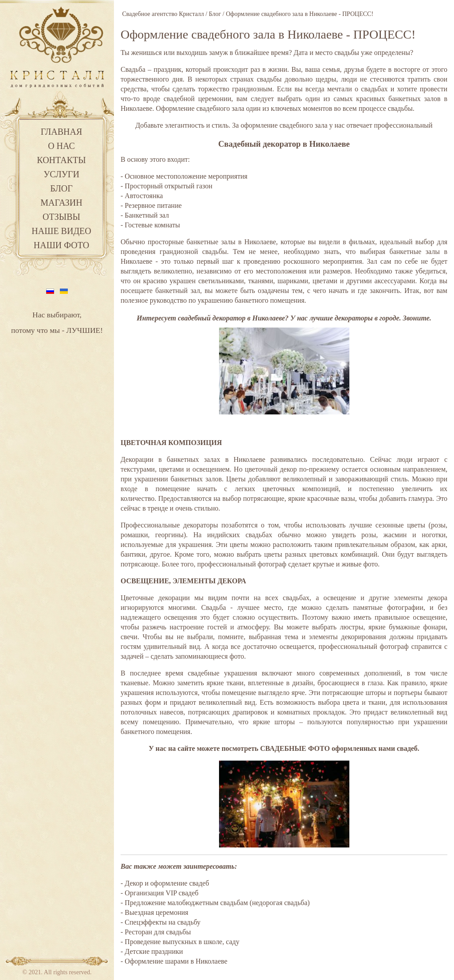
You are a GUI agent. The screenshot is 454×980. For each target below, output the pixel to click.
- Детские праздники (152, 951)
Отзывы (61, 217)
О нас (61, 146)
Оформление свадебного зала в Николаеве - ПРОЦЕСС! (268, 34)
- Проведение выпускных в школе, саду (180, 942)
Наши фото (61, 245)
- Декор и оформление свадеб (165, 883)
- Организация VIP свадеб (160, 893)
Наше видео (61, 231)
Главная (62, 132)
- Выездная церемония (155, 912)
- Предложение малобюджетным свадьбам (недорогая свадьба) (215, 903)
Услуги (61, 174)
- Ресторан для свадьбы (156, 932)
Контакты (61, 160)
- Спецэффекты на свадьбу (160, 922)
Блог (61, 188)
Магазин (61, 203)
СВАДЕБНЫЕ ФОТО (295, 748)
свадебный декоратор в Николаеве (231, 318)
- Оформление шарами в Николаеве (174, 961)
